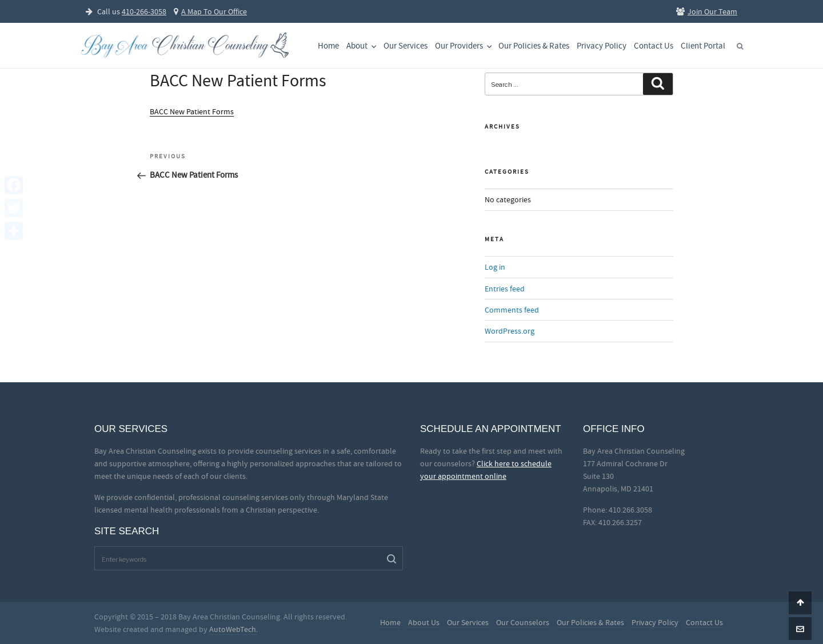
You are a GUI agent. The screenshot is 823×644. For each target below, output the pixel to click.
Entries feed (505, 289)
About (362, 46)
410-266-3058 (144, 11)
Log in (495, 267)
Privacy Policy (602, 46)
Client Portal (703, 46)
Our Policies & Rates (534, 46)
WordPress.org (510, 331)
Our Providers (464, 46)
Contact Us (654, 46)
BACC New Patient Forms (192, 111)
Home (328, 46)
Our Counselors (523, 622)
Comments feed (512, 310)
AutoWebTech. (233, 629)
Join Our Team (707, 11)
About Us (424, 622)
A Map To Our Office (210, 11)
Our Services (405, 46)
